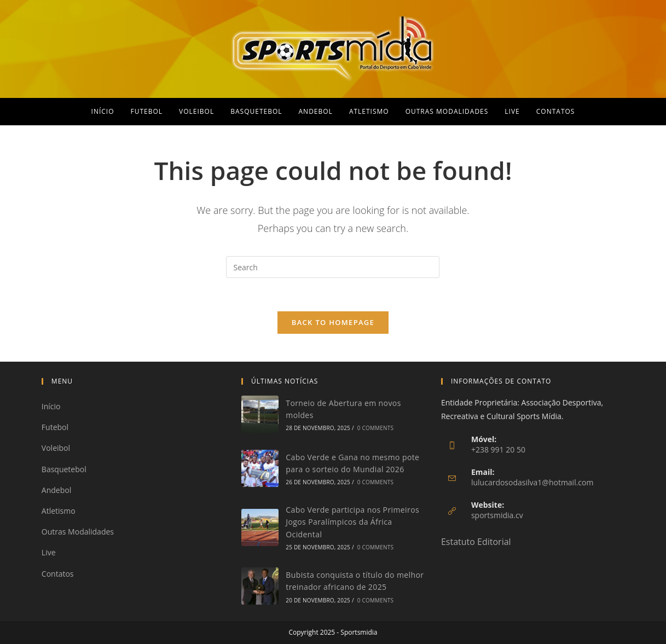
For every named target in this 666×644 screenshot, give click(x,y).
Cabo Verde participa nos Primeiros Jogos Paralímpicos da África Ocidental (352, 522)
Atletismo (59, 511)
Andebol (56, 490)
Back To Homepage (333, 322)
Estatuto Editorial (476, 542)
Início (51, 406)
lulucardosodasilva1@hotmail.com (532, 482)
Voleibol (56, 448)
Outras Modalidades (78, 532)
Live (49, 552)
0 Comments (375, 428)
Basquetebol (64, 469)
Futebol (55, 427)
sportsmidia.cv (497, 515)
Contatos (58, 574)
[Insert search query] (333, 267)
